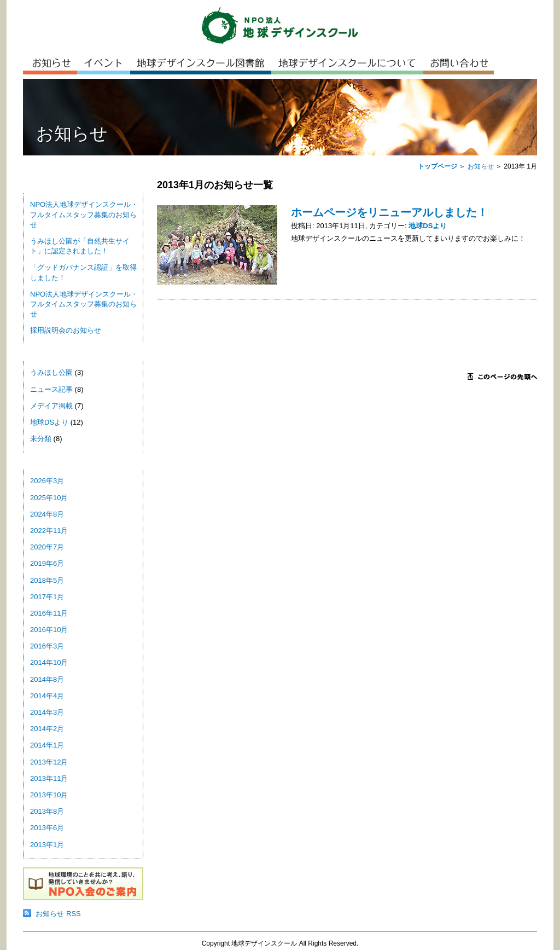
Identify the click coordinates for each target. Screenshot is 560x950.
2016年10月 (49, 630)
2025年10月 (49, 498)
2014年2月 (47, 729)
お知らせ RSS (58, 914)
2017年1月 (47, 597)
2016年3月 (47, 646)
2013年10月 (49, 795)
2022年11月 (49, 531)
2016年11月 (49, 613)
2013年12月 (49, 762)
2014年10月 (49, 662)
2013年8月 (47, 811)
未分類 (41, 439)
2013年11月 (49, 778)
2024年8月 (47, 514)
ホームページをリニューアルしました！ (389, 212)
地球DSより (49, 422)
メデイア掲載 (51, 406)
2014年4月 (47, 696)
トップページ (437, 166)
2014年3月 (47, 712)
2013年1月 (47, 845)
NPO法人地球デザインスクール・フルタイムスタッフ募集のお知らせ (84, 214)
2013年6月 (47, 828)
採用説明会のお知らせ (66, 330)
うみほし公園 (51, 372)
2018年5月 (47, 580)
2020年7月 (47, 547)
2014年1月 (47, 745)
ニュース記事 (51, 389)
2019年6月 (47, 563)
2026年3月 (47, 481)
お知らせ (481, 166)
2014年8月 (47, 679)
